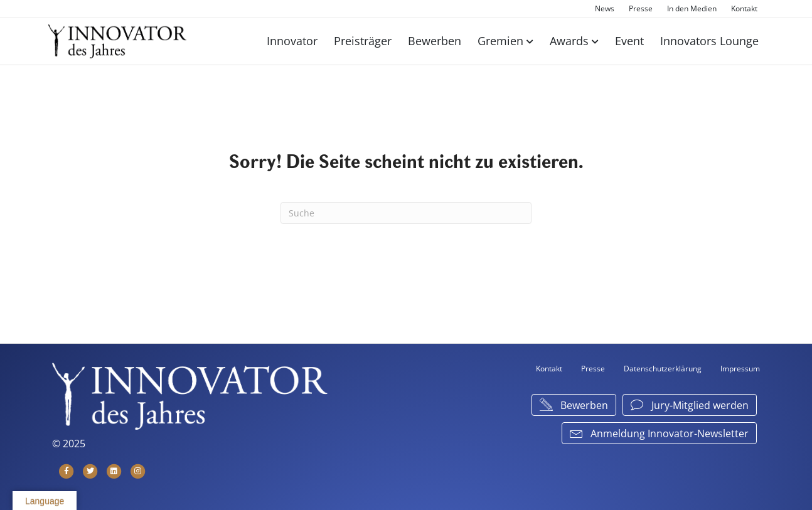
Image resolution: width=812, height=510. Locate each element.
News (605, 8)
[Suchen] (406, 213)
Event (629, 41)
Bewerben (435, 41)
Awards (569, 41)
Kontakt (744, 8)
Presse (641, 8)
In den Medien (692, 8)
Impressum (740, 369)
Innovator (292, 41)
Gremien (500, 41)
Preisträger (363, 41)
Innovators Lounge (709, 41)
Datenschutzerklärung (663, 369)
